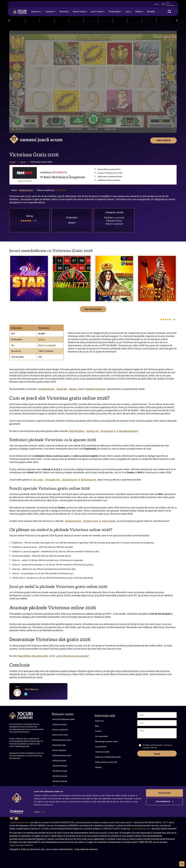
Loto (128, 12)
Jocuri (23, 162)
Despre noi (99, 721)
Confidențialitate (170, 804)
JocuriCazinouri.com (19, 822)
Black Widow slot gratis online (33, 656)
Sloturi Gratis (79, 12)
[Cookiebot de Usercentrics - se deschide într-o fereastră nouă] (17, 863)
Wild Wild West (77, 431)
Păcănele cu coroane (114, 218)
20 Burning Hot (69, 480)
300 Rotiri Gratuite (60, 776)
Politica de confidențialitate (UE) (108, 757)
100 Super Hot (52, 480)
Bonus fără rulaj (59, 745)
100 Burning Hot (73, 521)
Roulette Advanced (95, 389)
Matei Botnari (26, 190)
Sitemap (98, 767)
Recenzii (64, 12)
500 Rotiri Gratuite (60, 786)
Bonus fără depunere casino (64, 719)
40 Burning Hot (88, 480)
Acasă (13, 162)
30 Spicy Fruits (91, 521)
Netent (72, 223)
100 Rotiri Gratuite (60, 766)
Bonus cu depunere (60, 730)
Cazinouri (50, 12)
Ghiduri (139, 12)
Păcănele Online (114, 221)
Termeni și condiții (102, 752)
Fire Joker (38, 480)
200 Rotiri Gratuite (60, 771)
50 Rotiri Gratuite (59, 761)
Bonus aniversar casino (62, 740)
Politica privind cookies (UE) (106, 762)
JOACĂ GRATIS (164, 35)
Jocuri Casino (97, 12)
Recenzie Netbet (25, 181)
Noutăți (151, 12)
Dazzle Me (62, 389)
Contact (98, 731)
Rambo (73, 389)
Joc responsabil (101, 736)
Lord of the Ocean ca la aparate (72, 656)
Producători (115, 12)
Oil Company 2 (108, 431)
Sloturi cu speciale (114, 224)
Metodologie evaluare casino (106, 742)
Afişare (37, 863)
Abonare (23, 806)
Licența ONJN (101, 747)
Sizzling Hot (92, 431)
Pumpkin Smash (46, 389)
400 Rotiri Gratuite (60, 781)
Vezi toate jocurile (93, 309)
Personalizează (165, 852)
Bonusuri (36, 12)
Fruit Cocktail (109, 521)
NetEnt (42, 340)
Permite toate (164, 844)
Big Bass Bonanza (128, 431)
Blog (97, 726)
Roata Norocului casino (62, 755)
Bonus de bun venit (60, 735)
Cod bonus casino (60, 724)
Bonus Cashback (59, 750)
